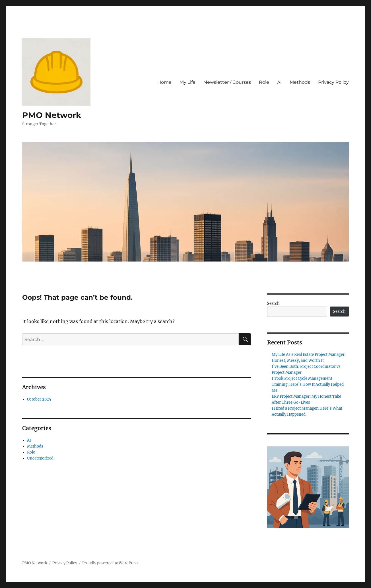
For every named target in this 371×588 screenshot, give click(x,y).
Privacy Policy (333, 82)
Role (264, 82)
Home (164, 82)
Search (273, 304)
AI (279, 82)
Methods (300, 82)
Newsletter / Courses (227, 82)
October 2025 (39, 399)
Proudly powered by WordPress (110, 563)
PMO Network (52, 115)
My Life (187, 82)
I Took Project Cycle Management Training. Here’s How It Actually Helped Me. (308, 384)
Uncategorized (40, 458)
